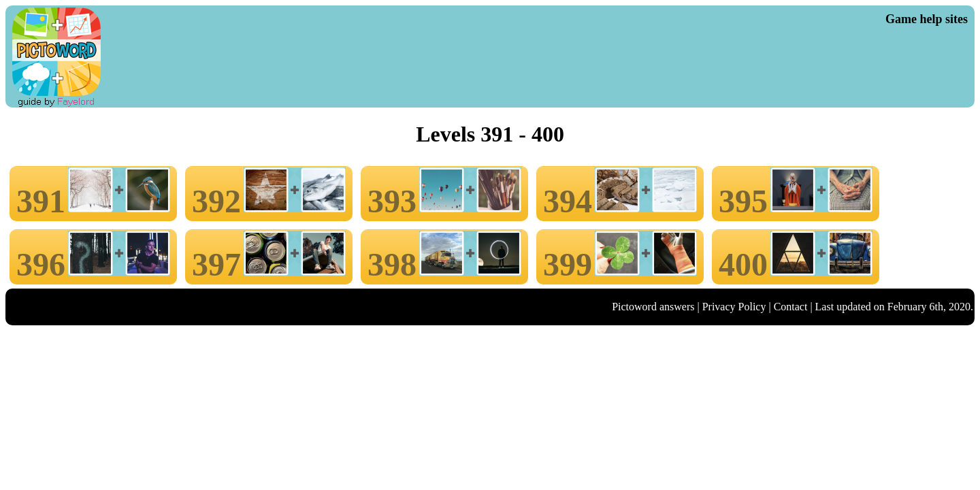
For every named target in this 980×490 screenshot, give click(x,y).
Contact (791, 307)
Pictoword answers (653, 307)
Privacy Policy (734, 307)
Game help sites (927, 19)
